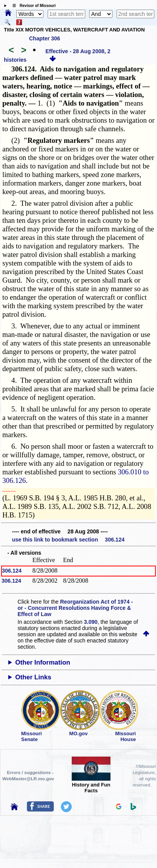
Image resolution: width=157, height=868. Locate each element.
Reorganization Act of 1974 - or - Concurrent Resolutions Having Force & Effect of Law (75, 608)
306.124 (12, 571)
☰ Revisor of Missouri (32, 6)
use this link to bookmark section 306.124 (68, 540)
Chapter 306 (45, 38)
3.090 (91, 622)
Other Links (33, 677)
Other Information (43, 662)
